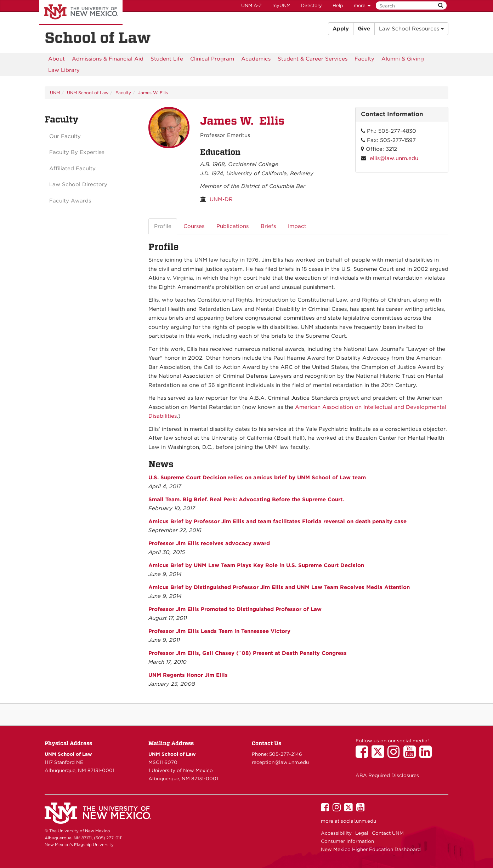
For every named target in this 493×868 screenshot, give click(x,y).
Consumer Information (347, 841)
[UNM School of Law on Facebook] (364, 755)
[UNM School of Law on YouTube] (411, 755)
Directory (311, 5)
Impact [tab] (297, 226)
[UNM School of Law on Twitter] (379, 755)
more (362, 5)
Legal (362, 833)
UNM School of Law (88, 93)
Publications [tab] (233, 226)
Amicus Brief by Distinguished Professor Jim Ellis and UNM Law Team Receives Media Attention (279, 587)
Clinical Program (212, 59)
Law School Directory (78, 184)
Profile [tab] (163, 226)
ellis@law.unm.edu (394, 158)
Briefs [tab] (268, 226)
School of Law (98, 38)
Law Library (64, 70)
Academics (256, 59)
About (56, 59)
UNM (55, 93)
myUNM (281, 5)
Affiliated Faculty (72, 169)
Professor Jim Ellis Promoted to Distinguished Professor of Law (235, 609)
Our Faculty (65, 136)
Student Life (167, 59)
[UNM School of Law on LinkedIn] (427, 755)
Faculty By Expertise (77, 152)
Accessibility (336, 833)
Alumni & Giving (403, 59)
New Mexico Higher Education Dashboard (371, 849)
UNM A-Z (251, 5)
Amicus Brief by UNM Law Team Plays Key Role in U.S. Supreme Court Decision (256, 565)
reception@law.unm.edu (280, 762)
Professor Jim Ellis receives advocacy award (209, 543)
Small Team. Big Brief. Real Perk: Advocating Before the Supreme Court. (246, 499)
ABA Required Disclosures (387, 775)
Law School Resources (411, 29)
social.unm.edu (358, 821)
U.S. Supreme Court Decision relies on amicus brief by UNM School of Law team (257, 478)
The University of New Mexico (81, 12)
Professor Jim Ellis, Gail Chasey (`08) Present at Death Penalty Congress (248, 653)
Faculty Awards (70, 201)
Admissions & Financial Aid (108, 59)
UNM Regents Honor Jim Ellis (188, 675)
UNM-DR (221, 199)
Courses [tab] (194, 226)
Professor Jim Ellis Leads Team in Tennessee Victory (219, 631)
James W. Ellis (153, 93)
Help (338, 5)
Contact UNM (388, 833)
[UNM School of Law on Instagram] (395, 755)
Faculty (364, 59)
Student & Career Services (313, 59)
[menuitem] (56, 59)
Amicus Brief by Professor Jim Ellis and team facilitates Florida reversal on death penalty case (277, 521)
